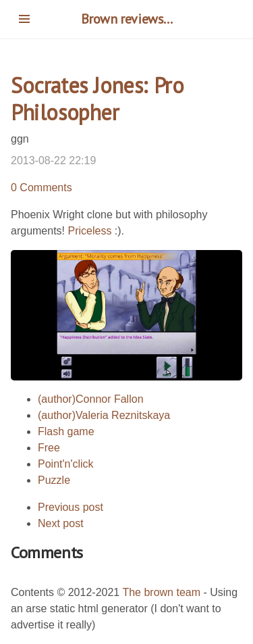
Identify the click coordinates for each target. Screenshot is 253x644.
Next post (61, 523)
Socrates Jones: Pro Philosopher (97, 99)
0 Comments (41, 188)
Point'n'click (66, 464)
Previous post (71, 507)
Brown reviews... (127, 19)
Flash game (66, 431)
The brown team (161, 592)
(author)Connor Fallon (91, 399)
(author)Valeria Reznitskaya (104, 415)
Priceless (89, 231)
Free (49, 448)
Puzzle (54, 480)
